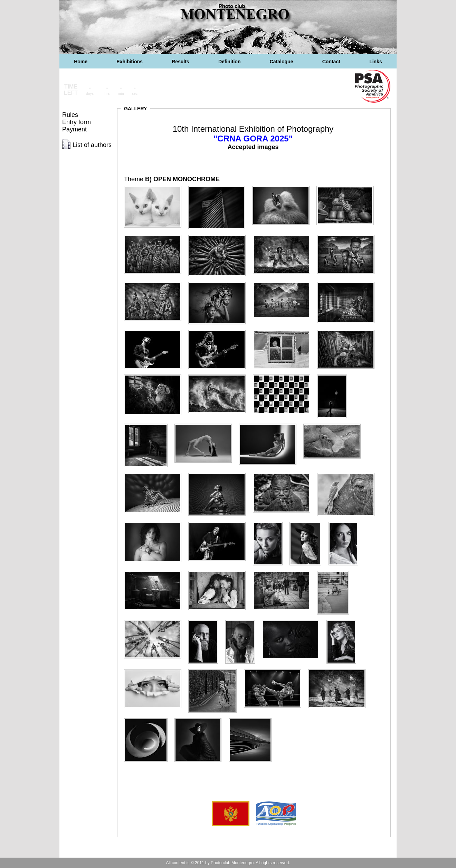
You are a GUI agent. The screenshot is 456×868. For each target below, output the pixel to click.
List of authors (92, 145)
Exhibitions (129, 62)
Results (180, 62)
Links (376, 62)
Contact (331, 62)
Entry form (77, 122)
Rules (70, 115)
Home (81, 62)
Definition (230, 62)
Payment (74, 129)
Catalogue (282, 62)
